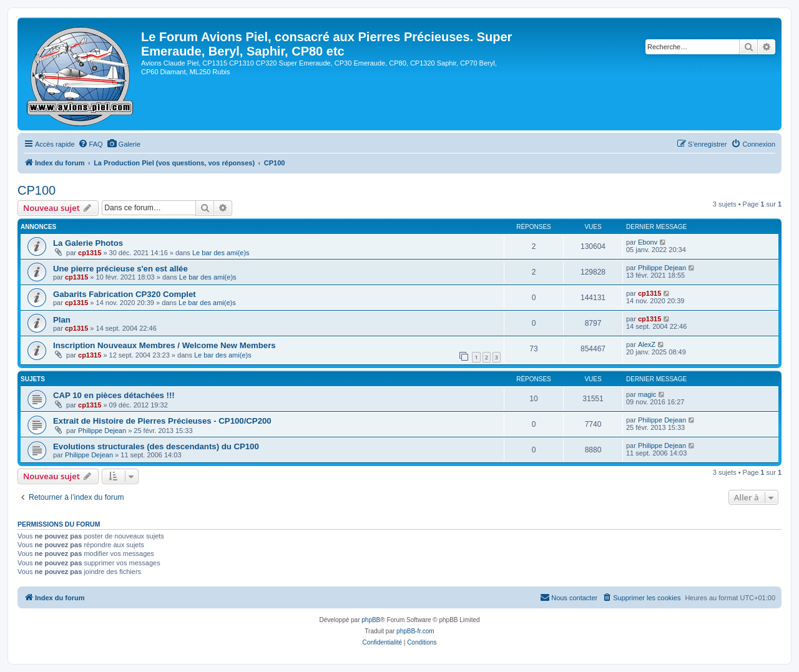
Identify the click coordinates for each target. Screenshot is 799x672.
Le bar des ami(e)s (221, 253)
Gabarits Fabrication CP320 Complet (125, 294)
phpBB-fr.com (415, 631)
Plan (62, 320)
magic (647, 394)
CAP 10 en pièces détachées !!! (114, 395)
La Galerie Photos (88, 243)
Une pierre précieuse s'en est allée (120, 269)
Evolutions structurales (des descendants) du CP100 (156, 446)
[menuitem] (91, 144)
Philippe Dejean (662, 268)
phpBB (371, 620)
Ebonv (648, 242)
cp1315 (90, 253)
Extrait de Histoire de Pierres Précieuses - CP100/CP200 (162, 421)
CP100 (37, 190)
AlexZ (647, 344)
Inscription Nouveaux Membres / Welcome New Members (164, 345)
